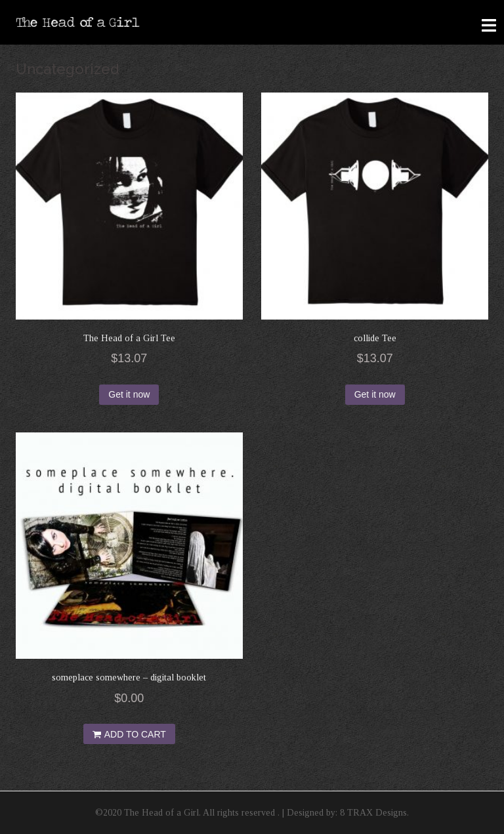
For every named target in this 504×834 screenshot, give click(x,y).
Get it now (129, 394)
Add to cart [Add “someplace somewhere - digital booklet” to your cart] (135, 734)
